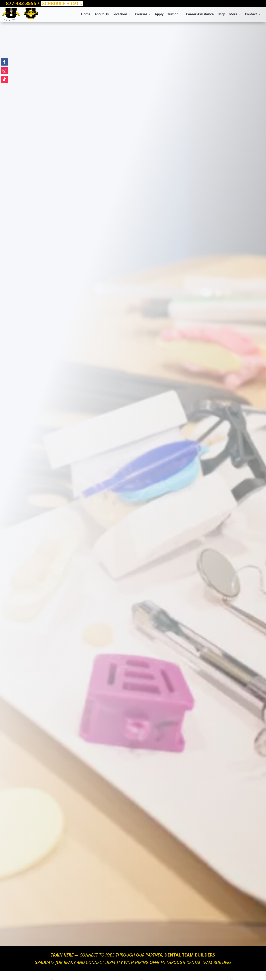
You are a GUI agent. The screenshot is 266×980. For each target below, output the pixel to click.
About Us (102, 14)
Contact (251, 14)
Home (86, 14)
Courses (141, 14)
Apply (159, 14)
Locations (120, 14)
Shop (221, 14)
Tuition (173, 14)
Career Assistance (200, 14)
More (233, 14)
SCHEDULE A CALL (62, 4)
